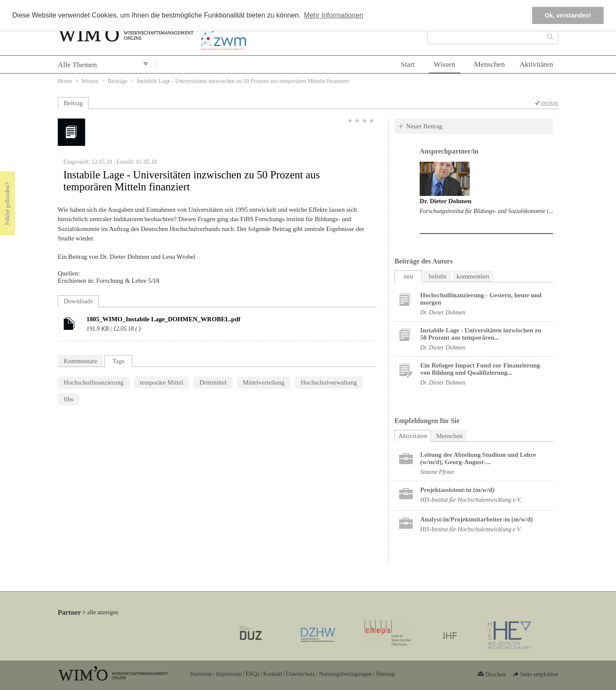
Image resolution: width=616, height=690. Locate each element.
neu (409, 276)
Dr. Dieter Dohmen (446, 201)
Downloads (78, 301)
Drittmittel (213, 382)
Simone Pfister (437, 472)
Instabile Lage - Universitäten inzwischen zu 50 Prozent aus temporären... (481, 334)
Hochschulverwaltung (329, 382)
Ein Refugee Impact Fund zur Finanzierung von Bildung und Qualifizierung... (480, 369)
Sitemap (385, 674)
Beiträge (118, 81)
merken (549, 103)
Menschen (489, 64)
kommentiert (473, 276)
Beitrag (73, 103)
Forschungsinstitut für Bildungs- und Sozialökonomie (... (486, 211)
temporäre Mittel (161, 382)
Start (407, 64)
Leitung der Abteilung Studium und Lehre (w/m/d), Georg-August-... (478, 458)
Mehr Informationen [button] (333, 15)
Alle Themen (77, 65)
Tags (118, 361)
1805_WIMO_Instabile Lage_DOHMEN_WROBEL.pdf (163, 319)
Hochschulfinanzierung (94, 382)
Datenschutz (300, 674)
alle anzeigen (103, 612)
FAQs (252, 674)
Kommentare (80, 361)
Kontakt (272, 674)
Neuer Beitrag (424, 126)
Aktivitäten (536, 64)
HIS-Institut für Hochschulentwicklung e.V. (471, 500)
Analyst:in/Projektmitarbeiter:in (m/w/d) (476, 519)
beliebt (437, 276)
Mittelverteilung (264, 382)
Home (65, 81)
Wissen (445, 64)
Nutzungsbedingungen (345, 674)
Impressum (229, 674)
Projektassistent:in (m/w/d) (457, 490)
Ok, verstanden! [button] (568, 15)
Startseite (201, 674)
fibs (69, 399)
